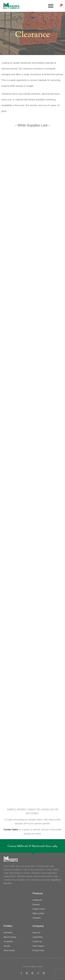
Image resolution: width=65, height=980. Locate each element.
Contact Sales (11, 830)
